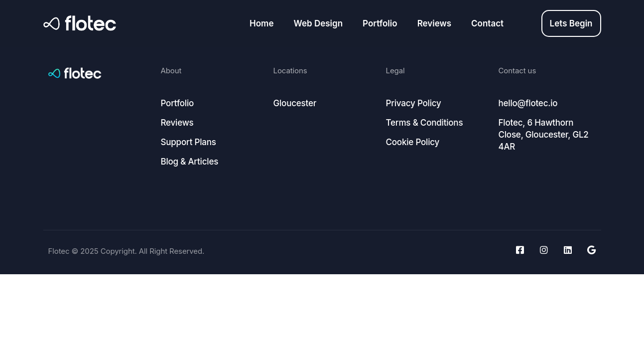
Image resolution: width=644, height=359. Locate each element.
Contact (487, 23)
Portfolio (380, 23)
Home (261, 23)
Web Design (318, 23)
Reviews (434, 23)
